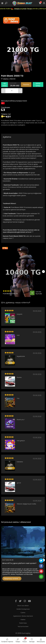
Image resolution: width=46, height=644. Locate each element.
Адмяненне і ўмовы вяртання (23, 616)
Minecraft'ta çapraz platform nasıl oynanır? (19, 563)
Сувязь (23, 613)
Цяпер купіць (38, 84)
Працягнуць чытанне (12, 579)
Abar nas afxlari (23, 606)
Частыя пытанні (23, 626)
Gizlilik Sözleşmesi (23, 609)
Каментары (23, 623)
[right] (44, 272)
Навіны (23, 619)
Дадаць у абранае (8, 79)
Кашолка (26, 84)
